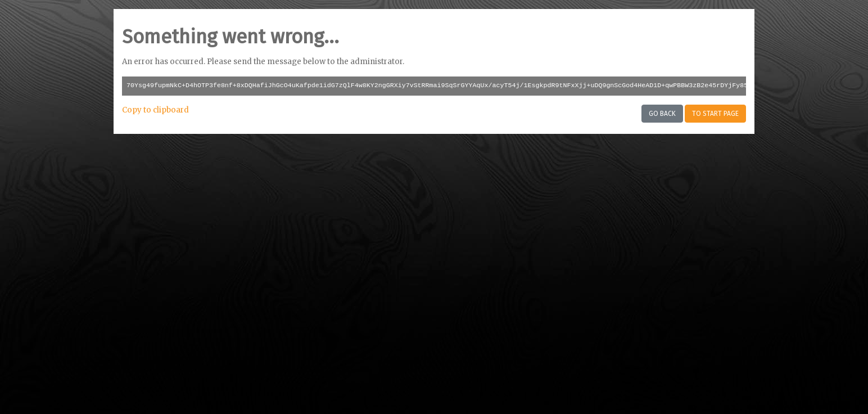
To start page (715, 114)
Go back (662, 114)
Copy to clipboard (155, 110)
